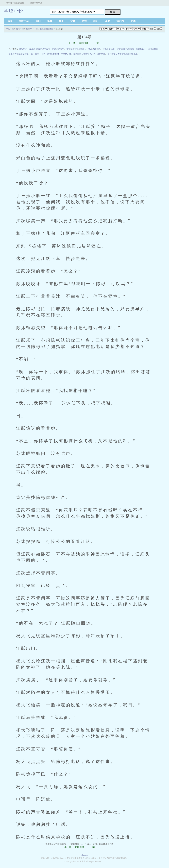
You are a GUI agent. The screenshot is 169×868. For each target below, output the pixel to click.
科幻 (96, 21)
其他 (107, 21)
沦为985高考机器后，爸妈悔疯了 (131, 49)
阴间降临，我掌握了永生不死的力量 (89, 54)
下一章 (95, 43)
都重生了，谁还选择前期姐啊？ (40, 29)
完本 (133, 21)
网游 (84, 21)
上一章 (72, 43)
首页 (10, 21)
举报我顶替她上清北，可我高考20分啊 (83, 49)
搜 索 (113, 12)
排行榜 (120, 21)
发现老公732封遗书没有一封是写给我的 (47, 49)
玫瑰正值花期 (109, 49)
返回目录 (84, 43)
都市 (61, 21)
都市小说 (20, 29)
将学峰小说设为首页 (15, 3)
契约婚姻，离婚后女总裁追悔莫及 (122, 54)
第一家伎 (35, 54)
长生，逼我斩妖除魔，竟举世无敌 (56, 54)
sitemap (84, 855)
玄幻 (38, 21)
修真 (50, 21)
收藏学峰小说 (36, 3)
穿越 (73, 21)
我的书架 (24, 21)
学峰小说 (14, 11)
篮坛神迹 (23, 49)
